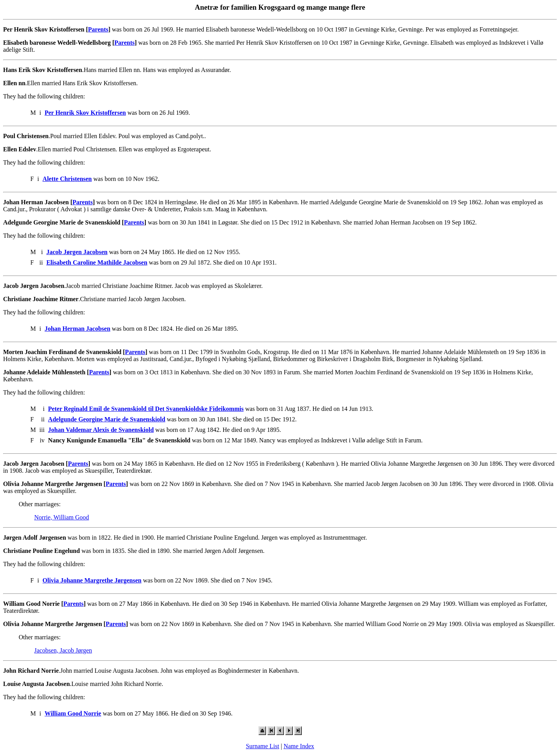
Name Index (299, 746)
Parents (98, 29)
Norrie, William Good (62, 517)
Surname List (262, 746)
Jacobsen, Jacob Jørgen (63, 650)
